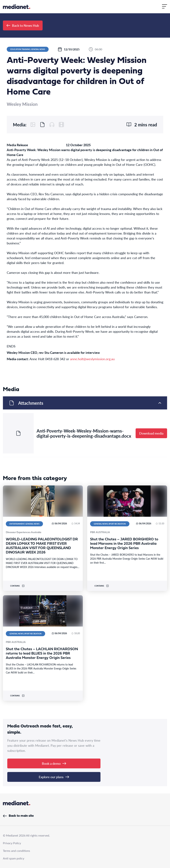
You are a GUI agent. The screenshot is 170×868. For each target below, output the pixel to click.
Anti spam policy (14, 858)
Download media (151, 433)
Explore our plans (54, 777)
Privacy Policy (12, 843)
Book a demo (54, 763)
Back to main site (18, 816)
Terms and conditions (16, 851)
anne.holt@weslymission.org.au (92, 359)
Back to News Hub (23, 25)
